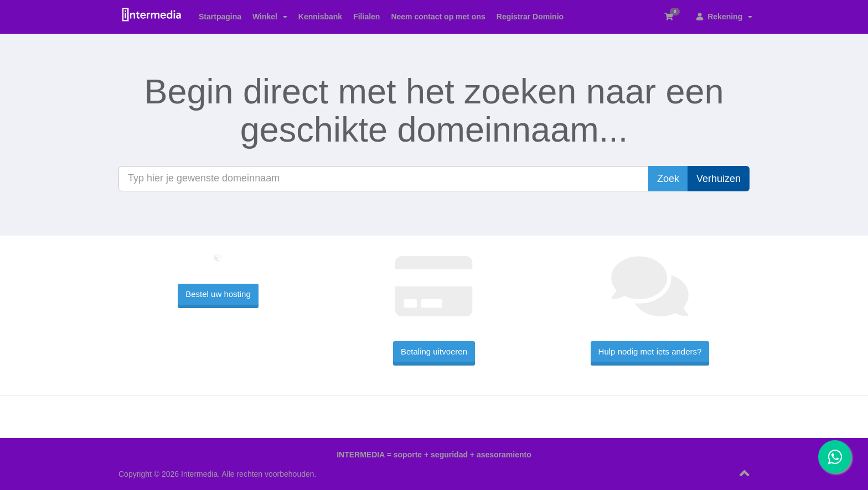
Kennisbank (320, 17)
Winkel (270, 17)
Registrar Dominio (530, 17)
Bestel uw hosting (218, 294)
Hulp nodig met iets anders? (650, 351)
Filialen (366, 17)
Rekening (724, 17)
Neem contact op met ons (438, 17)
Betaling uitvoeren (434, 351)
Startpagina (220, 17)
